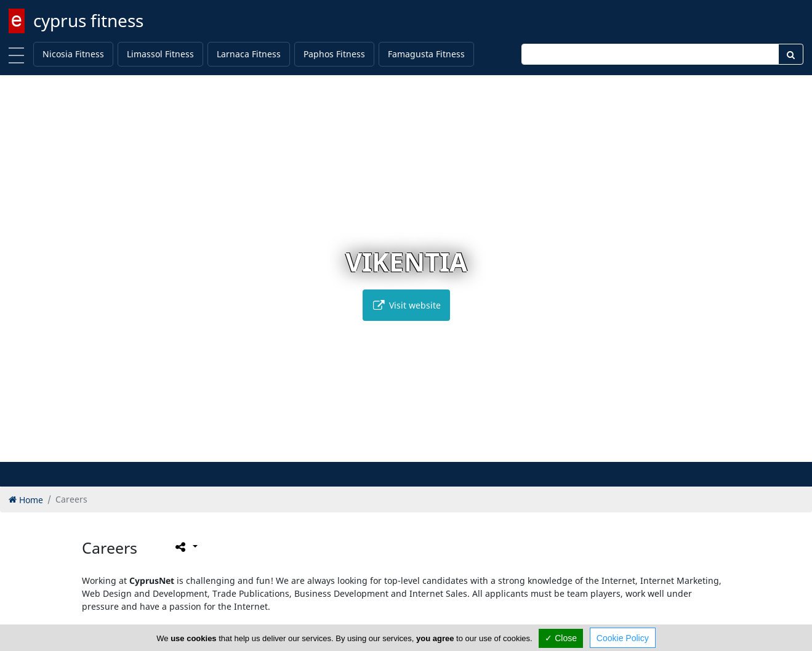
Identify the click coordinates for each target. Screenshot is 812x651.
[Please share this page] (186, 546)
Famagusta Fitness (426, 54)
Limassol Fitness (160, 54)
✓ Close (561, 638)
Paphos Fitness (334, 54)
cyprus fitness (88, 20)
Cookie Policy (623, 638)
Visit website (406, 305)
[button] (380, 451)
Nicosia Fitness (73, 54)
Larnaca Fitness (249, 54)
